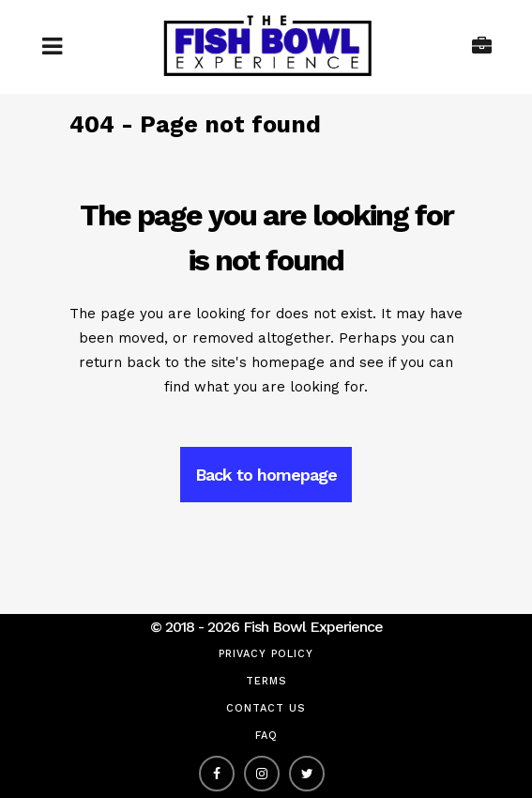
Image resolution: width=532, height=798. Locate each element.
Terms (266, 681)
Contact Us (266, 708)
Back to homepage (266, 475)
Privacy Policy (266, 654)
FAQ (266, 736)
